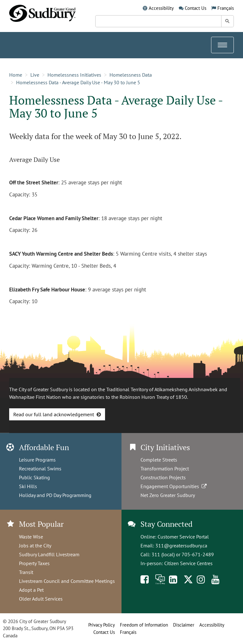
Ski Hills (28, 486)
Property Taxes (34, 563)
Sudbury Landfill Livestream (49, 554)
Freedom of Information (144, 625)
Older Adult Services (41, 599)
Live (35, 75)
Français (226, 8)
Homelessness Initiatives (74, 75)
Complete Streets (159, 460)
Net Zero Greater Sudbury (168, 495)
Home (16, 75)
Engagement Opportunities (174, 486)
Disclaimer (184, 625)
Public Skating (34, 477)
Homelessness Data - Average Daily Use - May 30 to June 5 (78, 82)
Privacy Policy (102, 625)
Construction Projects (163, 477)
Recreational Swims (40, 469)
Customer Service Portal (183, 537)
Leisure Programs (37, 460)
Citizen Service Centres (188, 563)
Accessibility (161, 8)
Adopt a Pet (31, 590)
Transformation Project (165, 469)
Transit (26, 572)
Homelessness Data (131, 75)
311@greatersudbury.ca (181, 545)
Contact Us (196, 8)
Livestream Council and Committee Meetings (67, 581)
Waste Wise (31, 537)
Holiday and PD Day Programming (55, 495)
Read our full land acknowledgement (54, 414)
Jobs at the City (35, 545)
